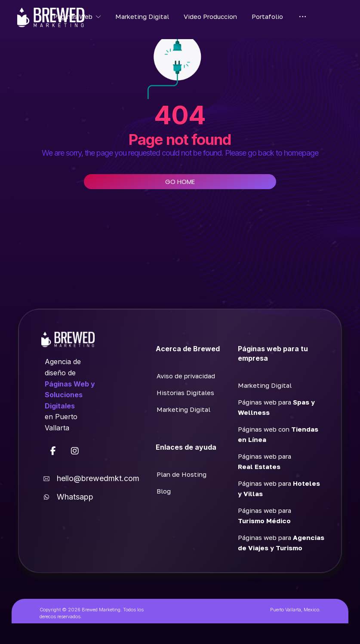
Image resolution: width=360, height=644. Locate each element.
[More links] (303, 16)
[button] (53, 451)
